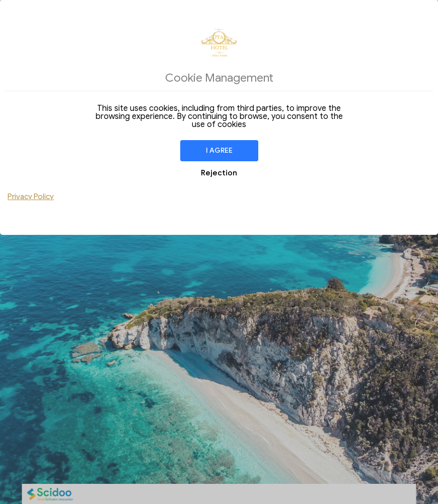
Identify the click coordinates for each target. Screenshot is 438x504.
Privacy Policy (31, 197)
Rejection (219, 173)
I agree (219, 150)
